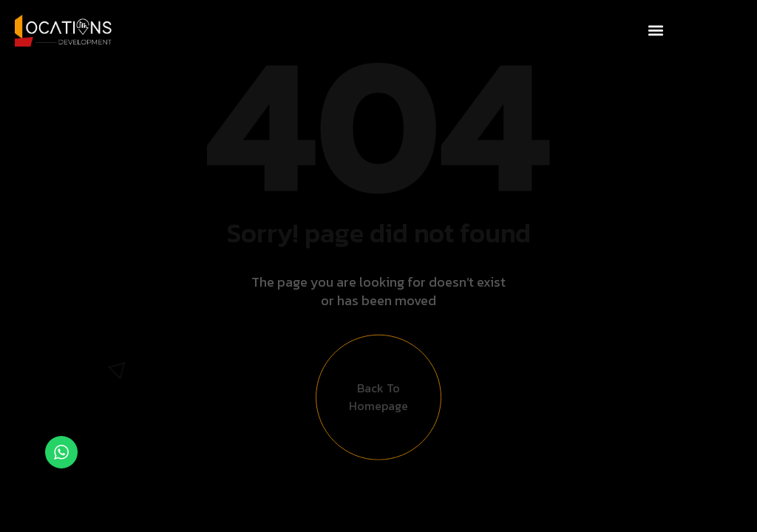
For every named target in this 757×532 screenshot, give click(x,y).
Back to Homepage (378, 402)
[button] (656, 31)
